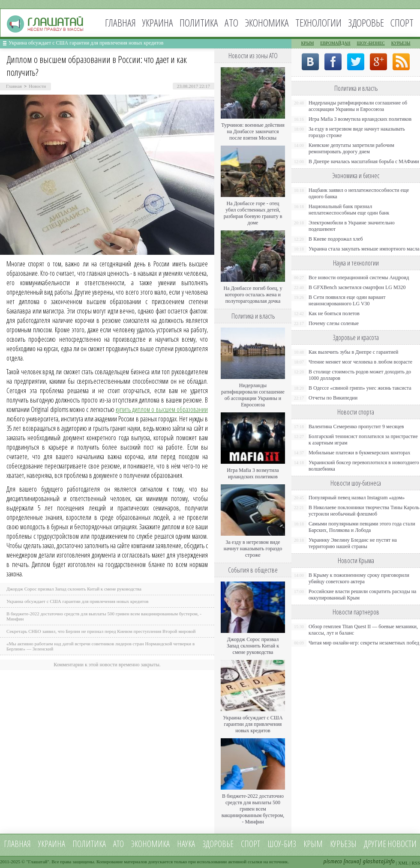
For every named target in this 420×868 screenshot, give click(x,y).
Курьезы (401, 43)
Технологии (318, 22)
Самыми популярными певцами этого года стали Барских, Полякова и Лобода (362, 527)
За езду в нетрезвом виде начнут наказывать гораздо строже (253, 549)
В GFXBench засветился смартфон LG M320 (357, 287)
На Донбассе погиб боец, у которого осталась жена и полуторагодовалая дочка (253, 295)
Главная (120, 22)
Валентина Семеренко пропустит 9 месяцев (356, 427)
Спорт (402, 22)
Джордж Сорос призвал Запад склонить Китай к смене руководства (74, 589)
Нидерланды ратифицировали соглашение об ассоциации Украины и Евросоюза (253, 395)
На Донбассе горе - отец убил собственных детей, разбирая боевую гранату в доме (253, 213)
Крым (307, 43)
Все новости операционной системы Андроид (359, 277)
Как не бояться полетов (334, 313)
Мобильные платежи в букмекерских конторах (359, 453)
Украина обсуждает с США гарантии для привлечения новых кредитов (86, 43)
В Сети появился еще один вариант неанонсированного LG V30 (347, 300)
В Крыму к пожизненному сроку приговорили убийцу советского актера (359, 578)
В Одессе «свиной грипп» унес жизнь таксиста (360, 388)
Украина (158, 22)
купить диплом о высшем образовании (162, 409)
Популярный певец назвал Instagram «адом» (357, 498)
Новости (37, 86)
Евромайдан (335, 43)
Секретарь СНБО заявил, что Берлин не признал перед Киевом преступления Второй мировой (101, 631)
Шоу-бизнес (371, 43)
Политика (199, 22)
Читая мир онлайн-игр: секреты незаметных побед (364, 643)
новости (402, 844)
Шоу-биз (282, 844)
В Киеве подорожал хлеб (336, 239)
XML (403, 863)
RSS (416, 863)
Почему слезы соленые (334, 323)
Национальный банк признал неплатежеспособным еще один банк (349, 210)
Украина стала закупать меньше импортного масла (364, 249)
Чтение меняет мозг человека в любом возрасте (360, 362)
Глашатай (38, 862)
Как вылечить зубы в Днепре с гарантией (354, 352)
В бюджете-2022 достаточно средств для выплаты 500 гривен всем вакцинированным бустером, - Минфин (253, 809)
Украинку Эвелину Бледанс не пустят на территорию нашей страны (353, 543)
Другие (375, 844)
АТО (231, 22)
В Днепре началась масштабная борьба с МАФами (364, 161)
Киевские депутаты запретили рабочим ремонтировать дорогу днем (351, 148)
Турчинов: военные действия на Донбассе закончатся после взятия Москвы (253, 131)
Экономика (267, 22)
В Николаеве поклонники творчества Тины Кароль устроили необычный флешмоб (364, 511)
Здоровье (366, 22)
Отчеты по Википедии (333, 398)
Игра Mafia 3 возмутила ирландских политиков (253, 473)
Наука (186, 844)
